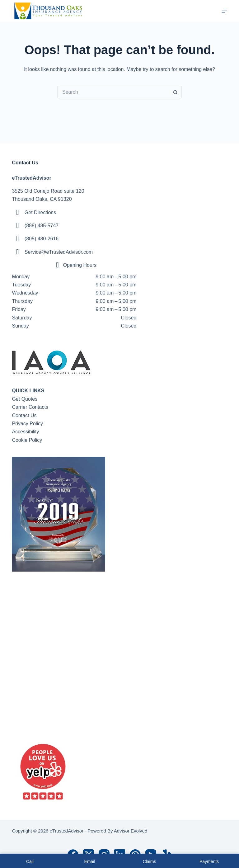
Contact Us (24, 415)
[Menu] (224, 11)
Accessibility (25, 432)
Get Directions (40, 212)
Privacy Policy (27, 424)
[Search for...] (113, 92)
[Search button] (176, 92)
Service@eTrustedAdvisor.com (59, 252)
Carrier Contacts (30, 407)
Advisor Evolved (131, 831)
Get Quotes (25, 399)
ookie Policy (29, 440)
